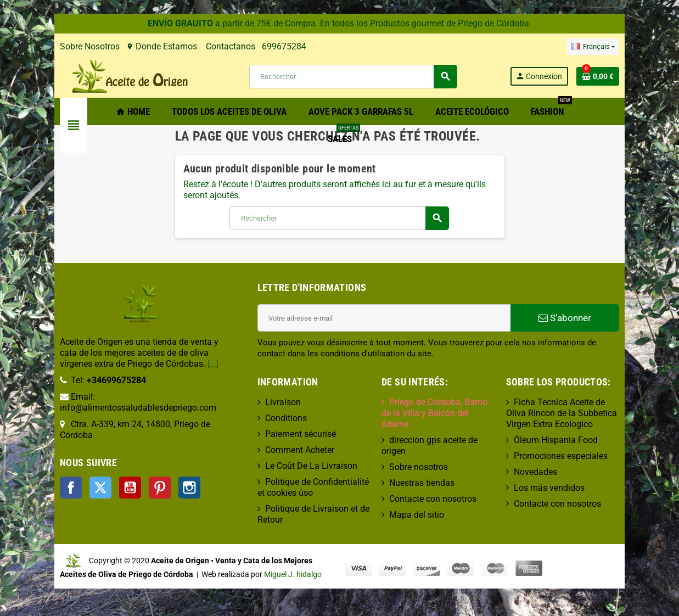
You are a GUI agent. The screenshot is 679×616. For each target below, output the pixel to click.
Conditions (271, 418)
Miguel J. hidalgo (191, 575)
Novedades (560, 472)
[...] (102, 364)
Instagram (145, 466)
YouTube (86, 466)
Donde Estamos (118, 46)
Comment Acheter (285, 450)
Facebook (27, 466)
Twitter (57, 466)
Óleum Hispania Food (580, 440)
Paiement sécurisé (286, 434)
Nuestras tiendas (427, 461)
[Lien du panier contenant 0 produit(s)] (642, 76)
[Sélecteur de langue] (637, 47)
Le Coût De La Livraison (296, 466)
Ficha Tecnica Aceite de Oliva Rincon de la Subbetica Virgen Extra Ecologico (591, 413)
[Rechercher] (352, 77)
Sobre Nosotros (46, 46)
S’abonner (600, 318)
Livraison (268, 402)
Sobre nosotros (423, 445)
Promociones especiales (585, 456)
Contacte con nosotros (438, 477)
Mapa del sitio (422, 493)
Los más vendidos (573, 488)
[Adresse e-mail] (390, 318)
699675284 (240, 46)
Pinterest (116, 466)
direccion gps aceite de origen (451, 429)
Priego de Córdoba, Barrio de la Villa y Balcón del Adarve (450, 408)
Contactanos (186, 46)
